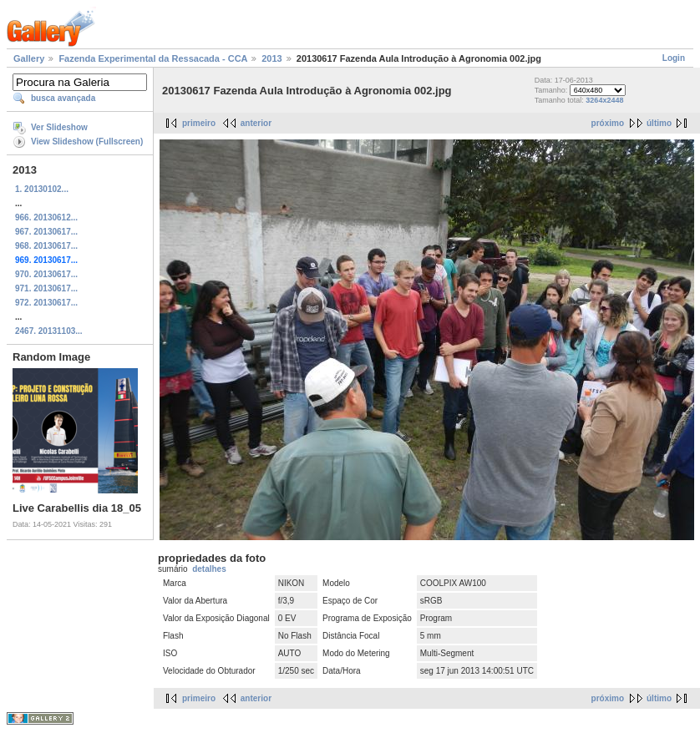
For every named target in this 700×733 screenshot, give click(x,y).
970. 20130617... (46, 274)
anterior (256, 123)
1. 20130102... (42, 189)
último (659, 123)
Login (674, 58)
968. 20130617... (46, 246)
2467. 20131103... (49, 331)
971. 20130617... (46, 288)
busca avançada (63, 98)
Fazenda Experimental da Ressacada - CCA (153, 58)
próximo (608, 123)
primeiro (199, 123)
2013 (271, 58)
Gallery (29, 58)
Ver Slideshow (59, 127)
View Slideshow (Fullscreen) (87, 142)
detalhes (209, 569)
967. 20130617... (46, 232)
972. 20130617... (46, 303)
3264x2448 (604, 100)
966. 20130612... (46, 217)
